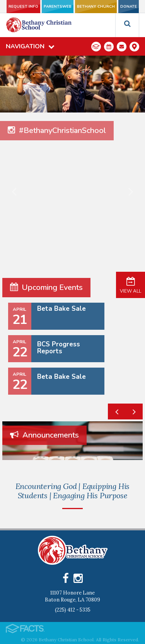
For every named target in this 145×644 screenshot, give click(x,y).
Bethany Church (96, 7)
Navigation (30, 46)
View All (130, 285)
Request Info (23, 7)
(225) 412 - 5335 (73, 610)
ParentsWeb (58, 7)
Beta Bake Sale (61, 309)
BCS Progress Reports (59, 348)
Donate (129, 7)
